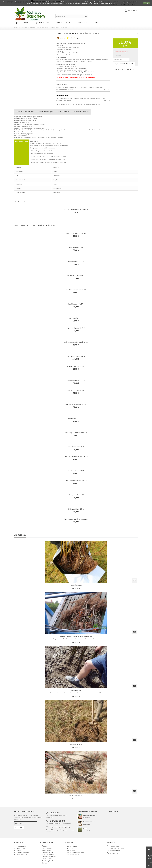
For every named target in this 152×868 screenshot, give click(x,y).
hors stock (119, 56)
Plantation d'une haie (89, 822)
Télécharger (64, 112)
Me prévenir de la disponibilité (124, 64)
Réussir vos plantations (90, 815)
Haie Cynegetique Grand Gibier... (76, 495)
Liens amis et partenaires (49, 857)
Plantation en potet (76, 745)
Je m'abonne (19, 827)
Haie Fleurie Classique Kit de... (76, 366)
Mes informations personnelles (76, 853)
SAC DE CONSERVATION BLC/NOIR (76, 209)
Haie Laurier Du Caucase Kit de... (76, 390)
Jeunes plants (43, 23)
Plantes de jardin (21, 846)
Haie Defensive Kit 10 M (76, 318)
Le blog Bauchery (21, 855)
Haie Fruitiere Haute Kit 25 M (76, 356)
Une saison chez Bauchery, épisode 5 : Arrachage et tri (76, 636)
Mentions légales (47, 859)
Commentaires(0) (81, 112)
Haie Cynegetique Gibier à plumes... (76, 519)
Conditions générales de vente (50, 861)
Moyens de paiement (48, 855)
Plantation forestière (76, 796)
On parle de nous (47, 848)
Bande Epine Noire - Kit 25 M (76, 233)
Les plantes (26, 23)
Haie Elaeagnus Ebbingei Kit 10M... (76, 342)
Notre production (47, 850)
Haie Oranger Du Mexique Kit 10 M (76, 433)
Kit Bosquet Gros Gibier (76, 509)
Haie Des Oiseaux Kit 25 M (76, 328)
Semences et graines (63, 23)
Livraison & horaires (47, 853)
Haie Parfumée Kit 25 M (76, 447)
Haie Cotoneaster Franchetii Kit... (76, 290)
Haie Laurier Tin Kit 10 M (76, 419)
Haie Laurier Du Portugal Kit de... (76, 404)
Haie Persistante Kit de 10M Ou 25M (76, 457)
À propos (44, 846)
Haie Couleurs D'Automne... (76, 276)
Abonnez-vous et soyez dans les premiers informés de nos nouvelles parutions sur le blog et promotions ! (28, 817)
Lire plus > (107, 89)
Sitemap (44, 863)
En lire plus (76, 588)
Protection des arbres (23, 853)
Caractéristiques (46, 112)
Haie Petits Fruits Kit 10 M (76, 471)
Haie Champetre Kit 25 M (76, 304)
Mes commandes (72, 846)
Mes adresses (71, 850)
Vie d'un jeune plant (76, 585)
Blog (96, 23)
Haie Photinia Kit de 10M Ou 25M (76, 481)
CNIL (114, 4)
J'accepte (146, 3)
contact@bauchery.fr (116, 851)
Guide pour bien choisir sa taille (124, 69)
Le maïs (86, 828)
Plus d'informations (25, 112)
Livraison (55, 813)
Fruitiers (19, 850)
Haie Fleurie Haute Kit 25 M (76, 380)
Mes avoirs (70, 848)
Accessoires (83, 23)
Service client (57, 821)
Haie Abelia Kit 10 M (76, 247)
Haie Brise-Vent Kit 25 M (76, 262)
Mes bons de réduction (73, 855)
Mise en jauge (76, 690)
